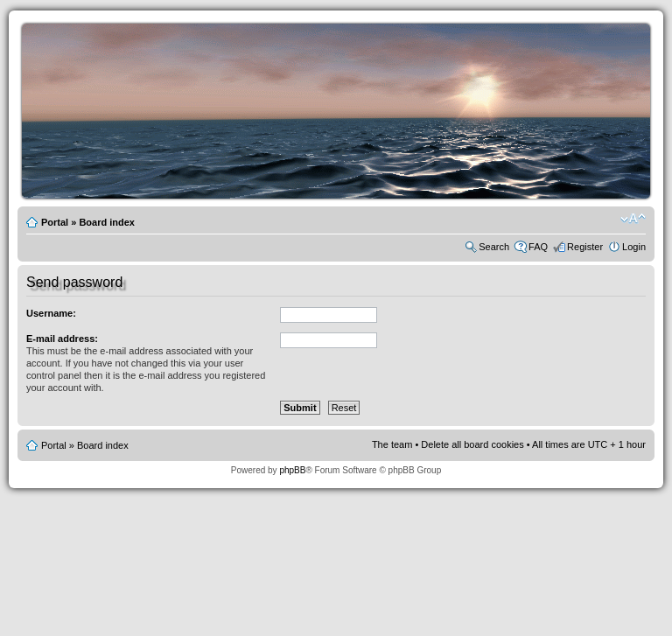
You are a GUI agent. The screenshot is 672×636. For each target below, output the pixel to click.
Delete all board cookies (472, 444)
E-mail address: (62, 339)
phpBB (292, 470)
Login (634, 247)
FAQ (538, 247)
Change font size (633, 219)
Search (494, 247)
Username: (51, 313)
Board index (107, 222)
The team (392, 444)
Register (585, 247)
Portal (55, 222)
